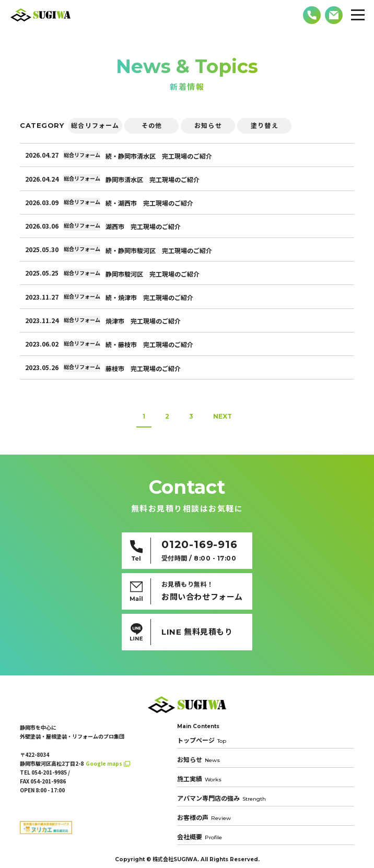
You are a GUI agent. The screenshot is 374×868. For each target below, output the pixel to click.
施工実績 (199, 779)
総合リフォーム (95, 126)
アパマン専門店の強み (221, 798)
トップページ (202, 741)
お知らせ (208, 126)
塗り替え (265, 126)
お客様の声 (204, 818)
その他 (152, 126)
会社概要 (200, 837)
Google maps (104, 763)
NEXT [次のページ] (223, 416)
